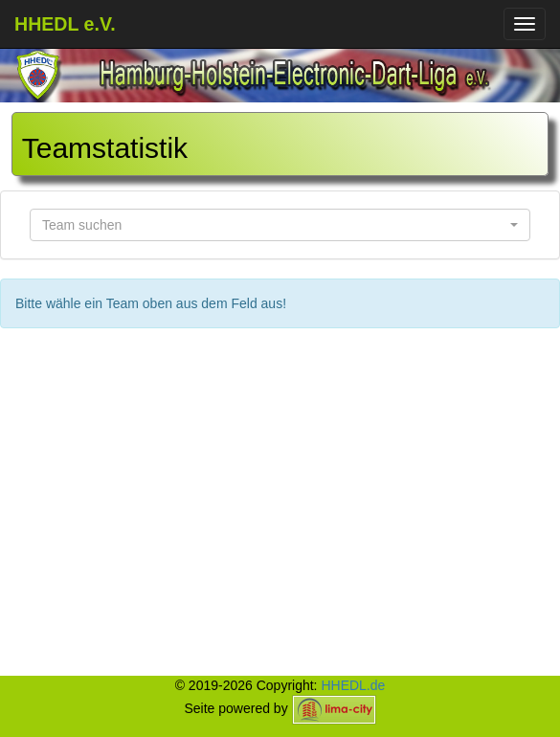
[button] (280, 225)
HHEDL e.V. (65, 24)
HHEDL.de (353, 685)
